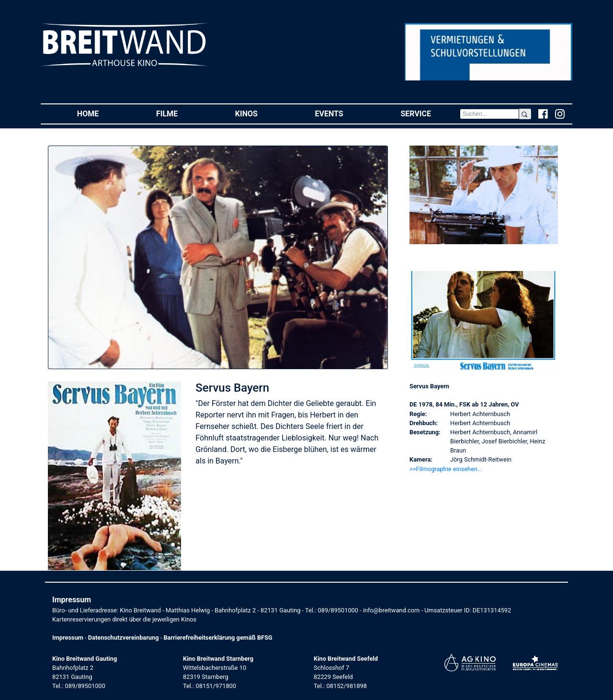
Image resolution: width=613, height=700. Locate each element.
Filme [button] (181, 113)
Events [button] (344, 113)
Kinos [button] (261, 113)
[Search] (489, 114)
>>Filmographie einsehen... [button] (446, 469)
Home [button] (102, 113)
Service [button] (430, 113)
